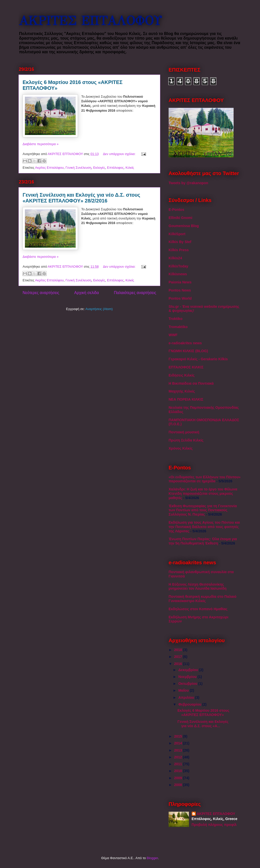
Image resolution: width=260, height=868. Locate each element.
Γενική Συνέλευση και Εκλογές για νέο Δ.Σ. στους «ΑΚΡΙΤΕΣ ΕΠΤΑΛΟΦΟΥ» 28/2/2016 (81, 198)
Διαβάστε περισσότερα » (40, 144)
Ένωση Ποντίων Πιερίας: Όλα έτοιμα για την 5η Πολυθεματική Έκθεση (203, 541)
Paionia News (180, 282)
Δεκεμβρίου (189, 670)
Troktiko (175, 319)
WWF (173, 335)
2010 (179, 771)
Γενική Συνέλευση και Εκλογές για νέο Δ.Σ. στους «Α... (203, 724)
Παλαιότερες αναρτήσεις (135, 293)
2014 (179, 743)
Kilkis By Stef (180, 242)
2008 (179, 785)
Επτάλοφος (116, 168)
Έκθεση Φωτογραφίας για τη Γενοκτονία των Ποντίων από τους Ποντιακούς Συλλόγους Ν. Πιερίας (203, 510)
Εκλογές (99, 168)
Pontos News (180, 290)
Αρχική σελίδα (86, 293)
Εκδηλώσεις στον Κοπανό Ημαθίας (198, 609)
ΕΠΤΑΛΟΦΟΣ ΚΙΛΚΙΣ (186, 367)
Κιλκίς (130, 168)
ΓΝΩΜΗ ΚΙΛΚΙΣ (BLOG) (188, 351)
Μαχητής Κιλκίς (182, 391)
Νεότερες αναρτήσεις (41, 293)
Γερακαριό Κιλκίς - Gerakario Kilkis (198, 359)
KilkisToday (178, 266)
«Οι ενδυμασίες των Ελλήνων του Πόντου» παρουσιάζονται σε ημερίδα (205, 479)
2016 (179, 664)
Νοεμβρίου (188, 677)
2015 (179, 736)
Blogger (152, 858)
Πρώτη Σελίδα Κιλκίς (186, 440)
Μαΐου (184, 690)
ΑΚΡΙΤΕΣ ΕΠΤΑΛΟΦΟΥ (90, 21)
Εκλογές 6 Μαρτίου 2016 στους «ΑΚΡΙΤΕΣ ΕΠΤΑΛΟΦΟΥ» (203, 713)
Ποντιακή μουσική (184, 432)
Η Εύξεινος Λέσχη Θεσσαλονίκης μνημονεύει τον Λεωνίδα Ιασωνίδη (198, 586)
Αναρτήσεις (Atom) (99, 309)
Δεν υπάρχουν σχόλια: (120, 154)
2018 (179, 650)
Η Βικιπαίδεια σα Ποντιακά (191, 383)
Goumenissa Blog (184, 226)
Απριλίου (187, 697)
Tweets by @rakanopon (188, 183)
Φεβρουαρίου (190, 704)
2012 (179, 757)
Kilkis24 (175, 258)
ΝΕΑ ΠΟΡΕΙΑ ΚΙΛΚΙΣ (186, 399)
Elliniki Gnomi (180, 218)
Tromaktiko (178, 327)
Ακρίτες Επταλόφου (49, 168)
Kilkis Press (179, 250)
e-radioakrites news (185, 343)
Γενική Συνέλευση (78, 168)
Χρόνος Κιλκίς (181, 448)
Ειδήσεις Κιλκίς (182, 375)
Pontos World (180, 298)
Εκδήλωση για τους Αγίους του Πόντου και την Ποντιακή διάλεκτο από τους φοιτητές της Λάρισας (204, 527)
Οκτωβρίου (188, 684)
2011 (179, 764)
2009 (179, 778)
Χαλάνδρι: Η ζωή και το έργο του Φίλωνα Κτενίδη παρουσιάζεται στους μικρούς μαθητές (203, 493)
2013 (179, 750)
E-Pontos (176, 210)
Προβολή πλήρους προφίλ (214, 825)
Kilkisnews (178, 274)
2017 (179, 657)
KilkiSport (177, 234)
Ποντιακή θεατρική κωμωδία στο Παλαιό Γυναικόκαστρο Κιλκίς (202, 599)
